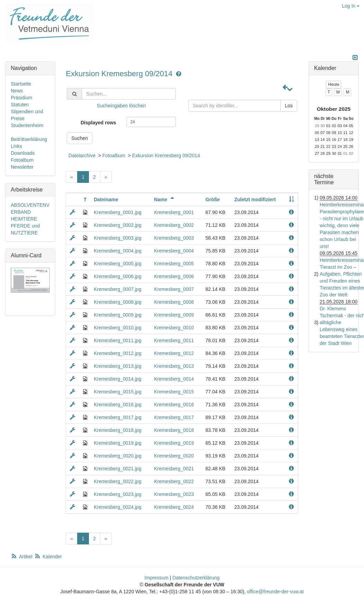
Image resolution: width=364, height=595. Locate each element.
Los (289, 106)
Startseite (21, 84)
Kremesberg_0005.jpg (118, 264)
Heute (334, 85)
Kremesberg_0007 (174, 289)
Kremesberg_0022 (174, 481)
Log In (351, 6)
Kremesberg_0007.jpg (118, 289)
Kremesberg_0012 (174, 353)
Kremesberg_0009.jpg (118, 315)
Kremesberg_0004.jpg (118, 251)
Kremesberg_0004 (174, 251)
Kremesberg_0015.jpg (118, 392)
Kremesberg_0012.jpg (118, 353)
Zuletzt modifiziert (255, 199)
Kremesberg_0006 (174, 276)
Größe (213, 199)
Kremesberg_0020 (174, 456)
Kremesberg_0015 (174, 392)
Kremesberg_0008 (174, 302)
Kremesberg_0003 (174, 238)
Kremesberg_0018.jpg (118, 430)
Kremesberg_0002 (174, 225)
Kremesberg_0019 (174, 443)
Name (165, 199)
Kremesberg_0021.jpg (118, 469)
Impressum (157, 578)
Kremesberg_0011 (174, 340)
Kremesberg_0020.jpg (118, 456)
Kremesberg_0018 (174, 430)
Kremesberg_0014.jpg (118, 379)
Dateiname (106, 199)
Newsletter (22, 167)
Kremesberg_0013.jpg (118, 366)
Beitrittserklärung (29, 139)
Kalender (48, 557)
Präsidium (21, 98)
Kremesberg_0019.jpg (118, 443)
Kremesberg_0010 (174, 328)
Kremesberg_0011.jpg (118, 340)
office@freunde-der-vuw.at (275, 592)
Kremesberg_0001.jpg (118, 212)
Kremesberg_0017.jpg (118, 417)
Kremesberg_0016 (174, 405)
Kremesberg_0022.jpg (118, 481)
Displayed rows (98, 123)
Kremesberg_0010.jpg (118, 328)
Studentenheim (27, 125)
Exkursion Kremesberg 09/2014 (120, 74)
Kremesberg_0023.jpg (118, 494)
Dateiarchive (82, 156)
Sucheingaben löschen (121, 106)
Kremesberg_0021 (174, 469)
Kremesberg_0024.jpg (118, 507)
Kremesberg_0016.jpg (118, 405)
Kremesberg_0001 (174, 212)
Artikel (22, 557)
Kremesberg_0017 (174, 417)
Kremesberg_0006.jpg (118, 276)
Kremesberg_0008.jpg (118, 302)
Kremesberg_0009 (174, 315)
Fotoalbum (114, 156)
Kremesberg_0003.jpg (118, 238)
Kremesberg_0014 (174, 379)
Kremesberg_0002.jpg (118, 225)
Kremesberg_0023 (174, 494)
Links (16, 146)
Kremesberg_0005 (174, 264)
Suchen (79, 138)
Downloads (23, 153)
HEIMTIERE (24, 219)
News (17, 91)
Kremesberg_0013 (174, 366)
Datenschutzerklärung (196, 578)
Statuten (20, 105)
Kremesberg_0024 (174, 507)
